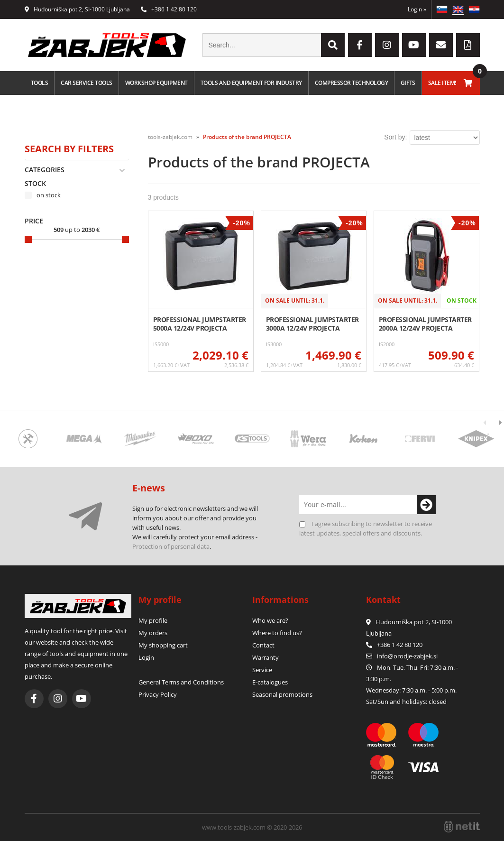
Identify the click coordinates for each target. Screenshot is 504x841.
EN (458, 9)
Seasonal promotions (282, 694)
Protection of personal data (171, 546)
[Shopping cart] (468, 83)
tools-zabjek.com (170, 137)
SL (442, 9)
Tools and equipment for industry (251, 83)
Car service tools (87, 83)
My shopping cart (163, 645)
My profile (153, 620)
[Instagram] (387, 45)
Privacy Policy (158, 694)
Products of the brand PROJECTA (247, 137)
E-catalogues (270, 682)
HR (474, 9)
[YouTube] (414, 45)
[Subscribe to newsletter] (426, 505)
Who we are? (270, 620)
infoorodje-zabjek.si (407, 656)
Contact (263, 645)
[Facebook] (360, 45)
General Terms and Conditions (181, 682)
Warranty (266, 657)
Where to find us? (277, 633)
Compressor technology (352, 83)
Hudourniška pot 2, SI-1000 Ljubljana (77, 9)
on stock (49, 195)
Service (262, 670)
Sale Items (443, 83)
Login (417, 9)
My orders (153, 633)
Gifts (408, 83)
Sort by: (395, 137)
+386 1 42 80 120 (169, 9)
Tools (40, 83)
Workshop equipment (156, 83)
